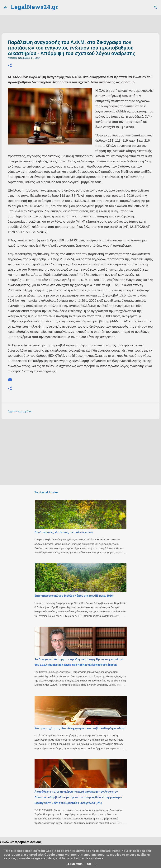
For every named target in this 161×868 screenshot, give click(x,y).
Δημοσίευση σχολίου (20, 411)
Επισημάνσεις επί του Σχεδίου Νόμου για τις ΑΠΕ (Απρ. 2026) (74, 596)
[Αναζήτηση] (156, 8)
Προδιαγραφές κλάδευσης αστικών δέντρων (64, 532)
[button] (10, 66)
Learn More (75, 864)
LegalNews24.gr (34, 8)
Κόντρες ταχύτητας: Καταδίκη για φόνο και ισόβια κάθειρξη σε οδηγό (80, 728)
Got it (92, 864)
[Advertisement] (80, 452)
